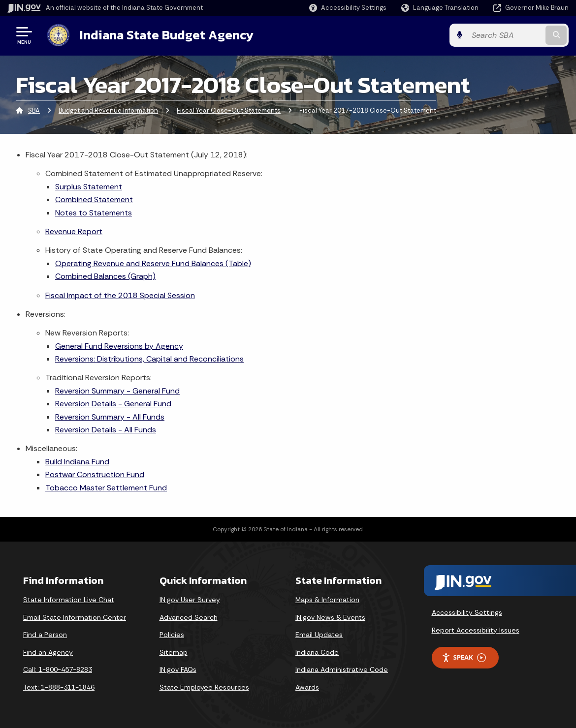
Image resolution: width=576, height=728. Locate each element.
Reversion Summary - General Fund (117, 391)
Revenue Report (74, 231)
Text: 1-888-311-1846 (59, 687)
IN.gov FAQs (178, 669)
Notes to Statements (94, 213)
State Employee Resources (204, 687)
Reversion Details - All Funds (106, 430)
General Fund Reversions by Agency (119, 346)
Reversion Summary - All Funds (110, 417)
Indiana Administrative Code (342, 669)
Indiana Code (317, 652)
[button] (348, 8)
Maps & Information (327, 600)
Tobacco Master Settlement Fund (106, 488)
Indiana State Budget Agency (167, 35)
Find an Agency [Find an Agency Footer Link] (48, 652)
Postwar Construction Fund (95, 474)
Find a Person (45, 635)
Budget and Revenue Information (108, 110)
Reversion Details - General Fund (113, 404)
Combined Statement (94, 199)
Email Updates (319, 635)
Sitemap (174, 652)
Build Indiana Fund (77, 462)
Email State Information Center (75, 617)
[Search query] (505, 35)
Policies (172, 635)
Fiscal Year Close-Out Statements (229, 110)
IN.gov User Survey (190, 600)
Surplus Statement (89, 187)
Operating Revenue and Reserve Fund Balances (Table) (153, 263)
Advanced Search (189, 617)
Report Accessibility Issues (476, 630)
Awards (307, 687)
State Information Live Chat (69, 600)
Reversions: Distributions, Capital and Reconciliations (149, 359)
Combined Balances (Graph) (105, 276)
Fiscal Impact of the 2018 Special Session (120, 295)
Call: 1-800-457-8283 (58, 669)
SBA (34, 110)
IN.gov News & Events (330, 617)
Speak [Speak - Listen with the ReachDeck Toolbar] (464, 657)
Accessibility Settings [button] (467, 612)
